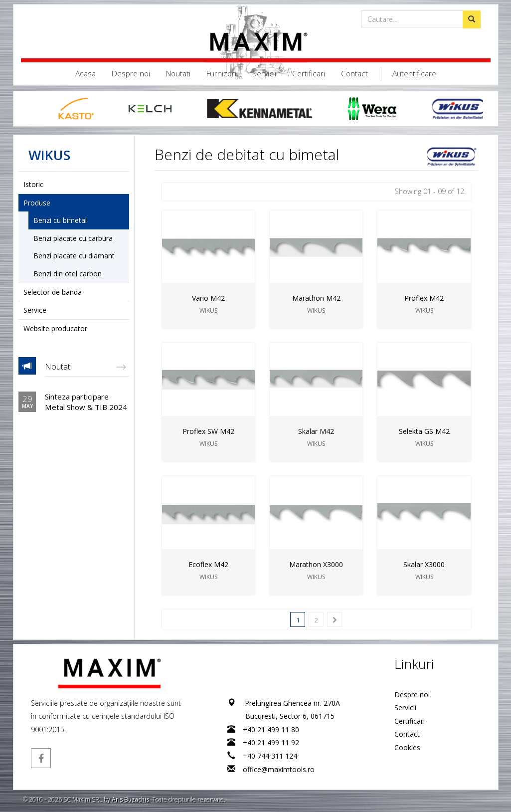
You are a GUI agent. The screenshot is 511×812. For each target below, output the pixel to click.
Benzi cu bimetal (60, 220)
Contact (354, 74)
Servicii (264, 74)
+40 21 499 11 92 (271, 742)
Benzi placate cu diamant (74, 256)
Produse (37, 203)
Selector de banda (53, 292)
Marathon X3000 (316, 564)
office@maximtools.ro (279, 769)
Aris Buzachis (130, 799)
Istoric (33, 184)
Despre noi (131, 74)
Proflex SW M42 (208, 431)
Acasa (85, 74)
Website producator (55, 328)
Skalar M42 (316, 431)
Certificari (309, 74)
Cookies (407, 747)
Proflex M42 (424, 298)
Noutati (178, 74)
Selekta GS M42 (424, 431)
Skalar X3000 (424, 564)
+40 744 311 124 (270, 756)
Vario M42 (208, 298)
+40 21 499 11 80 (271, 729)
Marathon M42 (316, 298)
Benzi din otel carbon (68, 274)
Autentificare (414, 74)
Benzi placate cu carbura (73, 238)
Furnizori (221, 74)
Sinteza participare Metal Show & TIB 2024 (86, 402)
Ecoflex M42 (208, 564)
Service (35, 310)
